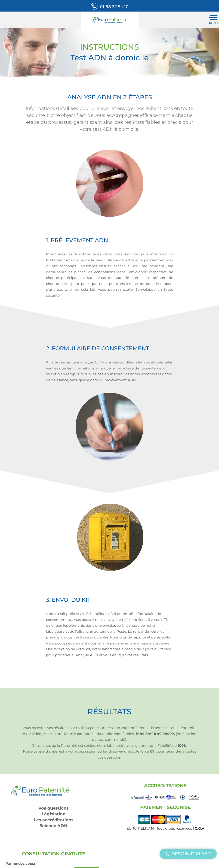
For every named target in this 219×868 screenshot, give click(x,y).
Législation (54, 814)
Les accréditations (54, 820)
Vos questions (54, 808)
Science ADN (54, 826)
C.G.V (199, 828)
